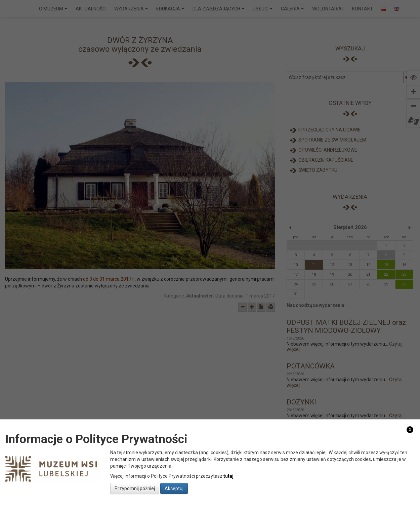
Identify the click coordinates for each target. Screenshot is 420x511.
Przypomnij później (135, 488)
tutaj (228, 476)
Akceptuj (174, 488)
